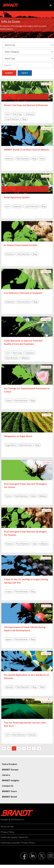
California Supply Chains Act (14, 837)
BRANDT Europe (10, 769)
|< (4, 748)
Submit (9, 73)
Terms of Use (7, 826)
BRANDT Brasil (9, 797)
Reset (25, 73)
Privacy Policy (8, 832)
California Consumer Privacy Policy (18, 843)
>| (39, 748)
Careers (6, 775)
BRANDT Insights (11, 780)
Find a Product (9, 764)
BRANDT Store (9, 791)
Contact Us (8, 786)
